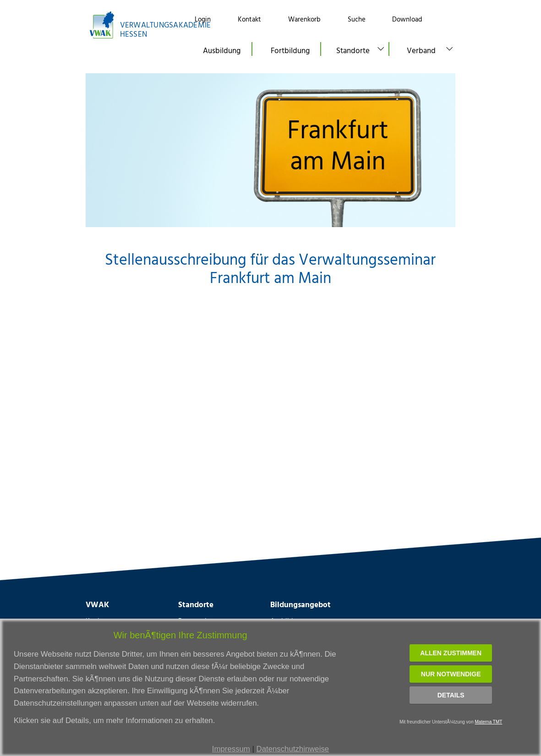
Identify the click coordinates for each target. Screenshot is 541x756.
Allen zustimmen (451, 653)
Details (451, 695)
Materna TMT (489, 722)
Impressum (231, 749)
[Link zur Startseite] (132, 25)
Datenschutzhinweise (293, 749)
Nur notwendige (451, 674)
